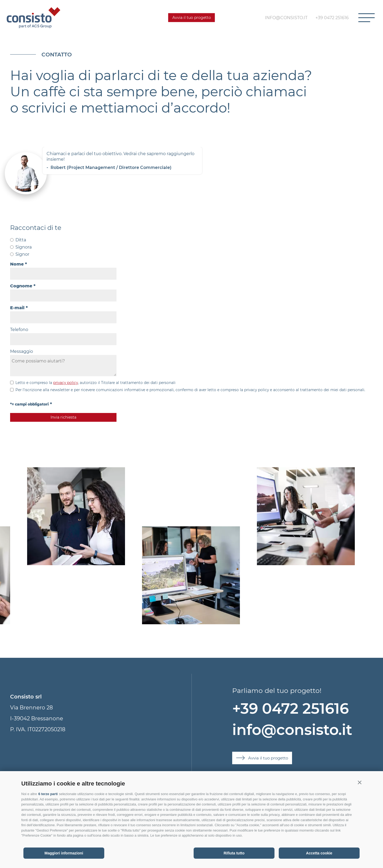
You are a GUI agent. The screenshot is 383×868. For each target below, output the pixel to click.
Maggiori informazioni (64, 853)
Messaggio (22, 351)
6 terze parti (48, 794)
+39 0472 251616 (290, 708)
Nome (17, 264)
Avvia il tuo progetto (192, 18)
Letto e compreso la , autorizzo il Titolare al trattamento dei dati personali (95, 383)
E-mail (17, 308)
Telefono (19, 330)
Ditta (21, 240)
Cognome (21, 286)
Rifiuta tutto (234, 853)
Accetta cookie (319, 853)
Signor (22, 254)
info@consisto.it (292, 730)
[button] (360, 782)
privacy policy (66, 383)
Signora (24, 247)
